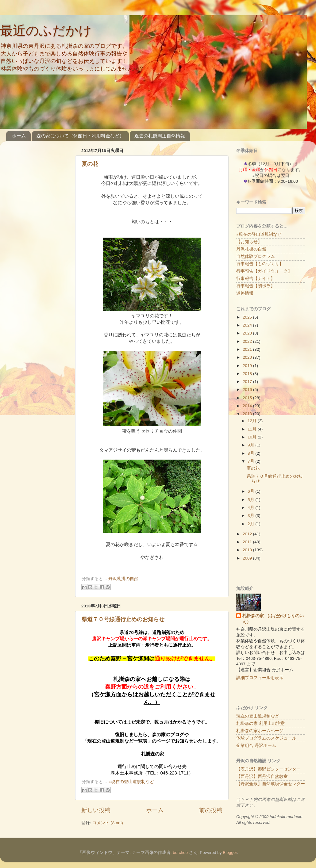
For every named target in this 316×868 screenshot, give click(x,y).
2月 (251, 524)
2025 (248, 317)
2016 (248, 390)
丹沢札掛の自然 (123, 579)
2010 (248, 550)
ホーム (19, 136)
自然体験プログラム (256, 256)
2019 (248, 366)
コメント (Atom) (108, 823)
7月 (251, 461)
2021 (248, 349)
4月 (251, 508)
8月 (251, 453)
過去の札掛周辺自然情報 (160, 136)
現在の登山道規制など (258, 716)
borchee (180, 853)
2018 (248, 374)
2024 (248, 325)
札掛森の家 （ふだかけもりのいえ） (273, 619)
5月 (251, 500)
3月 (251, 516)
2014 (248, 406)
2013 (248, 414)
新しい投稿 (96, 810)
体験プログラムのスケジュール (266, 738)
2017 (248, 382)
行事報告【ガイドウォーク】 (264, 271)
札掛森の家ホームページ (260, 731)
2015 (248, 398)
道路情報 (245, 293)
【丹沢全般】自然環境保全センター (271, 784)
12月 (253, 421)
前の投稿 (211, 810)
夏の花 (90, 164)
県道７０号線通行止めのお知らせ (123, 619)
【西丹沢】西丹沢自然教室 (262, 776)
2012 (248, 534)
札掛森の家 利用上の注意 (260, 723)
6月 (251, 491)
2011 (248, 542)
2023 (248, 333)
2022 (248, 341)
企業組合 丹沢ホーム (256, 746)
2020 (248, 357)
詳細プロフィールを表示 (260, 678)
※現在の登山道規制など (131, 782)
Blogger (230, 853)
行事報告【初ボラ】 (256, 286)
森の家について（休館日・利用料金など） (80, 136)
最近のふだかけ (46, 31)
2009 (248, 558)
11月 (253, 429)
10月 (253, 437)
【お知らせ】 (249, 242)
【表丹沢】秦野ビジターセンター (268, 769)
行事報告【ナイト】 (256, 279)
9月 (251, 445)
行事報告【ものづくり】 (260, 264)
